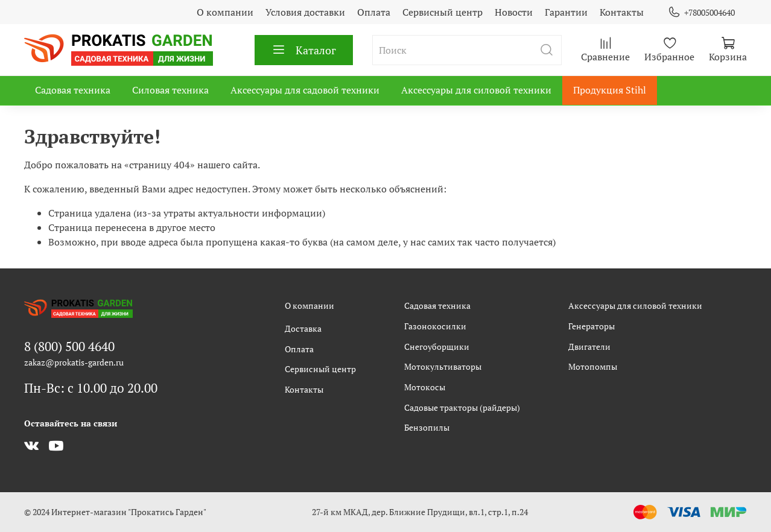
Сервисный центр (443, 12)
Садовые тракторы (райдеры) (462, 407)
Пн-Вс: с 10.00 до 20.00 (91, 388)
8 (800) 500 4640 (69, 346)
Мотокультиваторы (443, 366)
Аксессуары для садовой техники (305, 90)
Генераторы (592, 326)
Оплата (374, 12)
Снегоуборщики (437, 347)
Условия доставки (305, 12)
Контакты (622, 12)
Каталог (304, 50)
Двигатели (589, 347)
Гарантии (566, 12)
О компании (225, 12)
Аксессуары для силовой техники (476, 90)
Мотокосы (425, 387)
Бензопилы (427, 427)
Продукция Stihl (610, 90)
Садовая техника (73, 90)
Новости (514, 12)
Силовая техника (170, 90)
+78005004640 (701, 12)
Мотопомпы (593, 366)
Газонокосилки (435, 326)
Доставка (303, 328)
